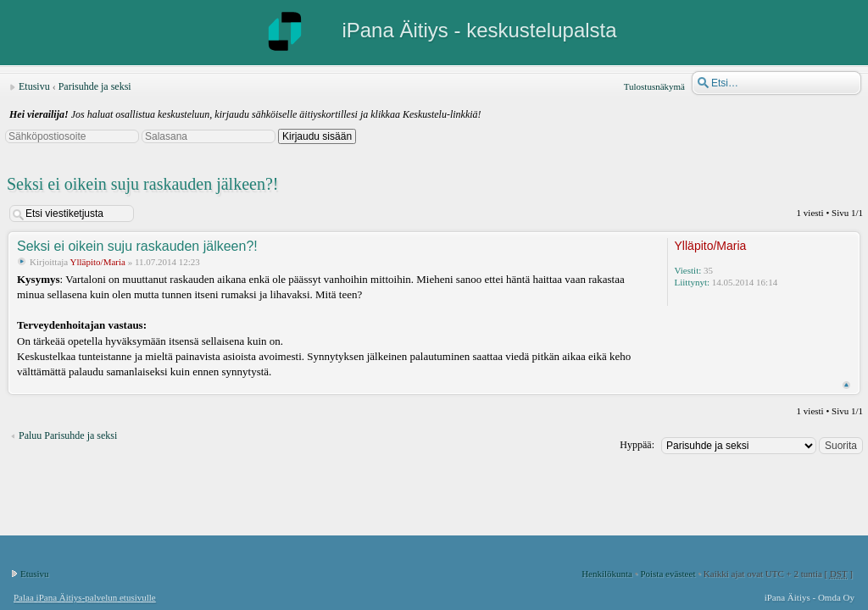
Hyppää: (637, 445)
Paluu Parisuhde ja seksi (68, 435)
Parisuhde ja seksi (95, 86)
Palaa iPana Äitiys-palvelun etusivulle (85, 597)
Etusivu (34, 86)
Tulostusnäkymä (654, 86)
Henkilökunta (607, 574)
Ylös (846, 385)
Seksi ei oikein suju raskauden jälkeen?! (142, 184)
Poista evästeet (668, 574)
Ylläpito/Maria (98, 262)
